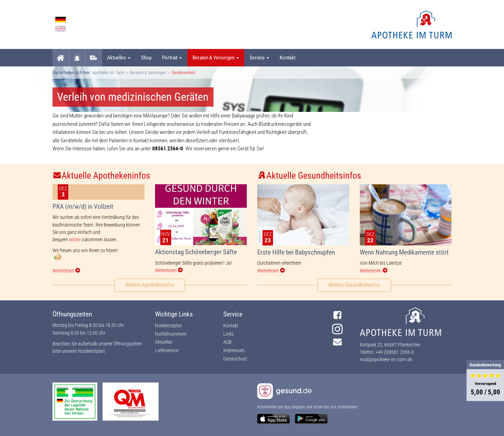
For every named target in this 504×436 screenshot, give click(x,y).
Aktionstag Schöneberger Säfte (196, 252)
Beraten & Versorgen (216, 58)
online (75, 240)
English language (61, 29)
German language (61, 20)
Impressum (234, 350)
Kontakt (288, 58)
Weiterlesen (66, 271)
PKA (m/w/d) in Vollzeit (83, 206)
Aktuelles (119, 58)
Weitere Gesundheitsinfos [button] (354, 285)
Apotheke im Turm (108, 73)
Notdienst (77, 58)
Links (228, 334)
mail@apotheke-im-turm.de (386, 359)
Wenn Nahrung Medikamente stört (404, 252)
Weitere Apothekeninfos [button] (150, 285)
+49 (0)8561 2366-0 (395, 352)
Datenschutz (235, 359)
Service (259, 58)
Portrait (172, 58)
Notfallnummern (171, 334)
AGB (227, 342)
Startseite (61, 58)
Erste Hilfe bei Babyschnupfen (296, 252)
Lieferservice (94, 58)
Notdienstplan (92, 351)
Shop (146, 58)
